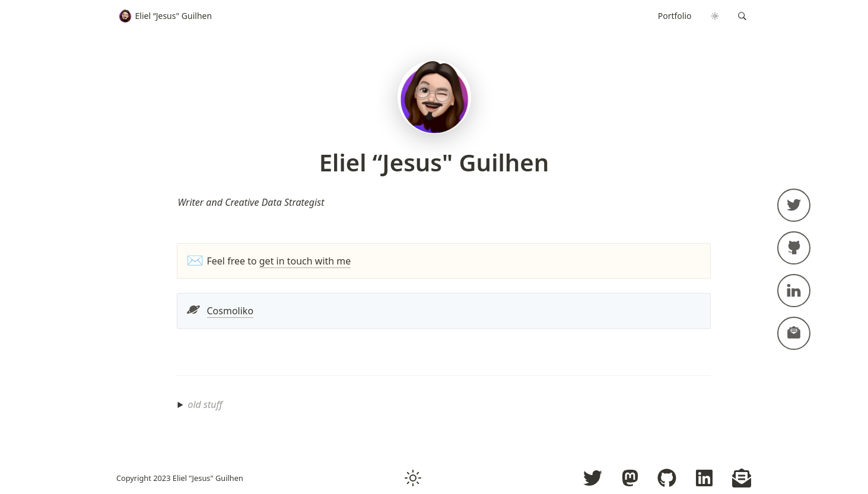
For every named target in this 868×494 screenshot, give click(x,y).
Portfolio (675, 16)
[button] (742, 16)
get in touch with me (305, 261)
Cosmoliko (230, 311)
